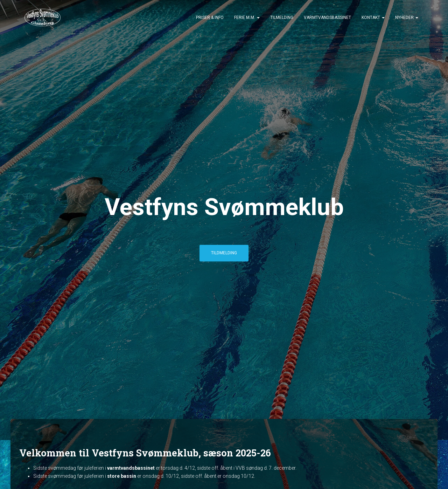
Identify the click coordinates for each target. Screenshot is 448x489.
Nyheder (407, 18)
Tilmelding (282, 18)
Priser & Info (210, 18)
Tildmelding (224, 253)
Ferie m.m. (247, 18)
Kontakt (373, 18)
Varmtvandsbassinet (327, 18)
